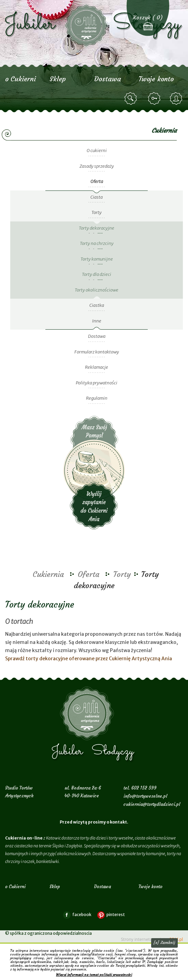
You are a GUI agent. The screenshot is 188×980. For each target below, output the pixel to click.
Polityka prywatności (97, 383)
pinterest (116, 915)
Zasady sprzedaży (97, 166)
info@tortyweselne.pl (145, 796)
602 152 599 (144, 788)
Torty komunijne (97, 259)
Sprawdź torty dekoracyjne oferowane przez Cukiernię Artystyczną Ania (89, 659)
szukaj (132, 99)
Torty (97, 212)
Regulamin (97, 398)
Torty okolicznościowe (97, 290)
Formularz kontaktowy (97, 352)
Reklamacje (97, 367)
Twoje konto (156, 79)
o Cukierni (20, 79)
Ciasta (97, 197)
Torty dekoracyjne (97, 228)
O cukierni (97, 151)
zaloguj (155, 99)
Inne (97, 321)
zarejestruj (177, 99)
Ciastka (97, 305)
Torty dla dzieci (97, 274)
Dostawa (108, 79)
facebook (82, 915)
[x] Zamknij (164, 942)
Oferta (97, 181)
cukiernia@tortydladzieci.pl (152, 804)
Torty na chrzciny (97, 243)
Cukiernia (48, 574)
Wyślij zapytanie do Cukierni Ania (94, 473)
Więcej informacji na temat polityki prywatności (94, 975)
